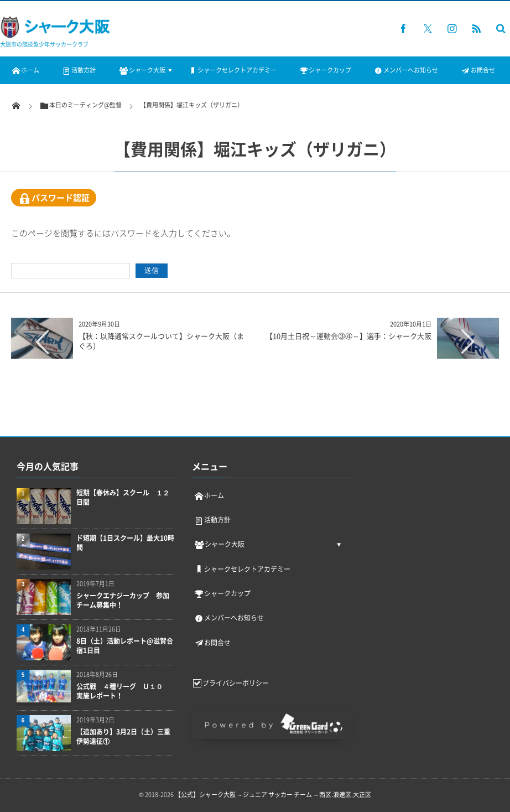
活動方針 (79, 70)
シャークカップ (325, 70)
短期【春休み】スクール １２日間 (123, 498)
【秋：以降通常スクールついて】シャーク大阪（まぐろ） (161, 341)
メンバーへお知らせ (406, 70)
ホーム (25, 70)
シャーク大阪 (141, 70)
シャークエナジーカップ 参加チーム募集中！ (123, 601)
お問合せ (477, 70)
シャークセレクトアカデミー (232, 70)
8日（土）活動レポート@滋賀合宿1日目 (125, 646)
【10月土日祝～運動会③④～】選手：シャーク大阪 (348, 336)
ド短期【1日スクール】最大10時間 (125, 543)
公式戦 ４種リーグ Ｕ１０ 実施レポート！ (123, 691)
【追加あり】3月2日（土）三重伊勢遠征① (123, 737)
